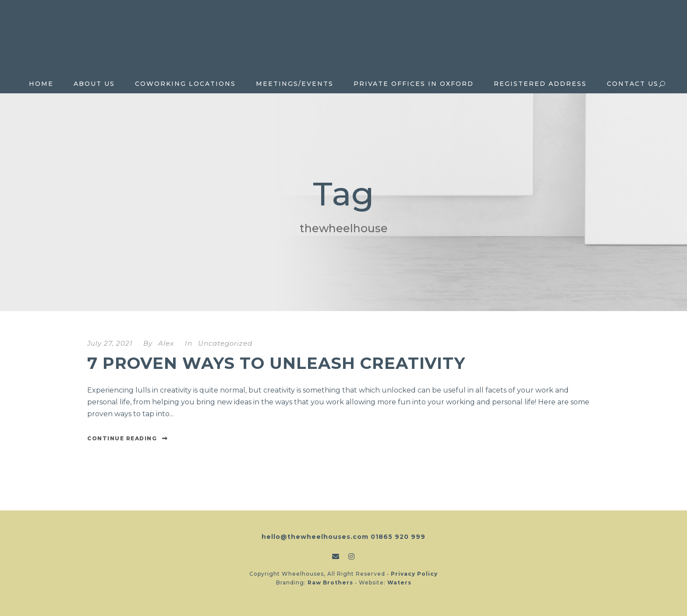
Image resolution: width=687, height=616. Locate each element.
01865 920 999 (398, 537)
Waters (399, 582)
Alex (166, 343)
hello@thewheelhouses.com (315, 537)
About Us (94, 84)
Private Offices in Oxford (414, 84)
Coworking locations (185, 84)
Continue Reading (128, 438)
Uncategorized (225, 343)
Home (41, 84)
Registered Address (540, 84)
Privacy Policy (414, 574)
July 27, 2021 (110, 343)
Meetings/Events (295, 84)
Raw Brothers (330, 582)
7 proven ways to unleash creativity (276, 363)
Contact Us (633, 84)
